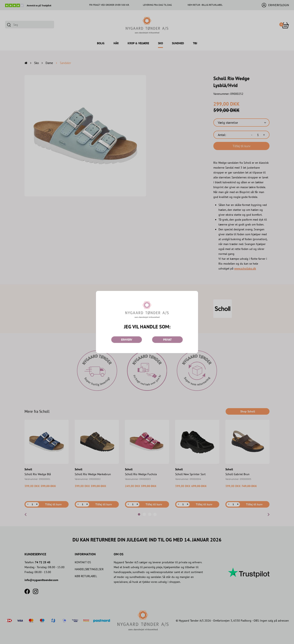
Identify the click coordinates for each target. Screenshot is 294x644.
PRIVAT (167, 340)
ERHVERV (127, 340)
